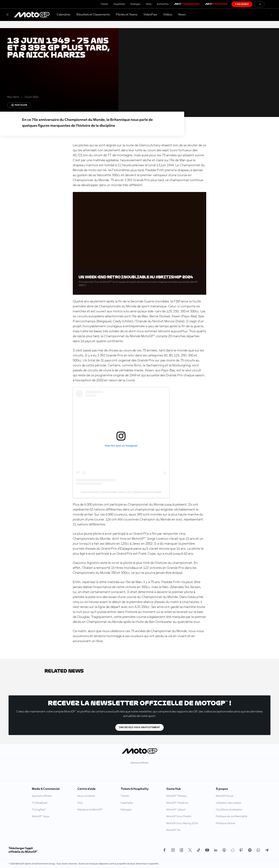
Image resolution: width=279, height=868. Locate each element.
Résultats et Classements (93, 15)
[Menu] (7, 15)
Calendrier (64, 15)
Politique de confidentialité (232, 816)
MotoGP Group (225, 796)
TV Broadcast (40, 803)
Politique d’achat (226, 823)
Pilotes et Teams (127, 15)
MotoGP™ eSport (176, 810)
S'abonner (242, 4)
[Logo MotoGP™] (32, 15)
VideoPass (150, 15)
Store (149, 4)
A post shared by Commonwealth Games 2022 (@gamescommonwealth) (121, 492)
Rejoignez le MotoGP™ (90, 810)
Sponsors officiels (42, 796)
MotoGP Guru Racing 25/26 (182, 823)
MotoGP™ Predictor (177, 803)
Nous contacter (86, 796)
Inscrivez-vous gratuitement (139, 727)
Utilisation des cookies (228, 803)
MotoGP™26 (173, 830)
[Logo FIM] (272, 4)
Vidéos (168, 15)
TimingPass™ (39, 810)
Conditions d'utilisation (229, 810)
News (182, 15)
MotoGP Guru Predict (179, 816)
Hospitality (119, 4)
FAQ (80, 803)
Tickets (104, 4)
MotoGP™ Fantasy (177, 796)
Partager (19, 105)
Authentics (163, 4)
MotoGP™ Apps (41, 816)
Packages (135, 4)
